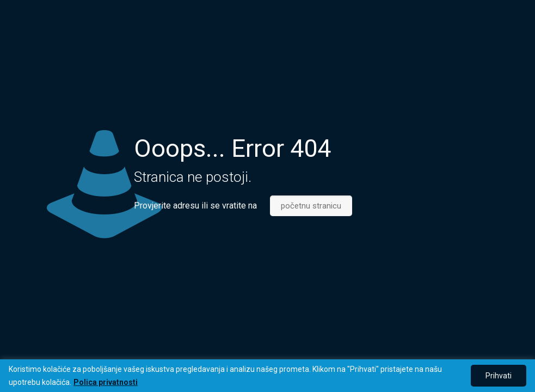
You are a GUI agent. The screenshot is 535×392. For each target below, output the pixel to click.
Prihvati (499, 376)
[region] (267, 376)
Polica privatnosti (106, 382)
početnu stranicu (311, 206)
